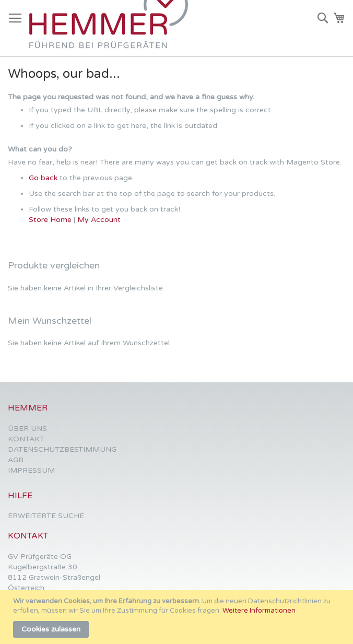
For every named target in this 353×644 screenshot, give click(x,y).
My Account (99, 220)
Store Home (50, 220)
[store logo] (113, 28)
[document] (178, 617)
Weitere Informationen (259, 611)
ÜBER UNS (27, 429)
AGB (16, 460)
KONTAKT (26, 439)
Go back (43, 178)
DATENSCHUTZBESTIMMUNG (62, 449)
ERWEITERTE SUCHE (46, 516)
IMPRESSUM (31, 470)
